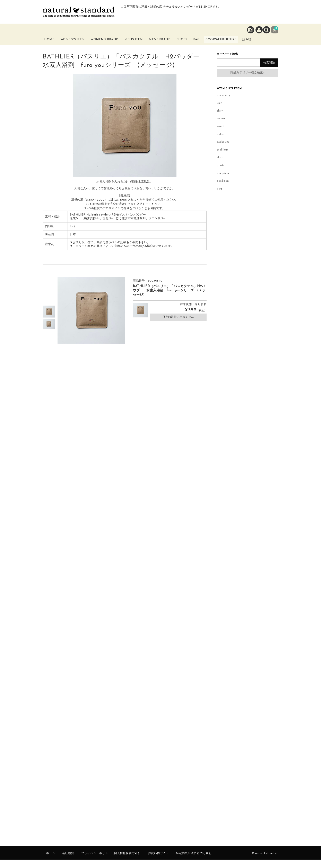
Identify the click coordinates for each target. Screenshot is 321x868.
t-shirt (221, 127)
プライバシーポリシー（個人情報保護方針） (111, 862)
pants (221, 174)
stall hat (223, 158)
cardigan (223, 189)
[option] (49, 320)
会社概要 (68, 862)
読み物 (270, 45)
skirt (220, 166)
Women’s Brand (111, 45)
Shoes (193, 42)
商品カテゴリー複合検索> (248, 81)
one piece (223, 182)
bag (219, 197)
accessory (224, 104)
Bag (211, 42)
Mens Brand (168, 45)
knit (219, 111)
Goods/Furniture (240, 42)
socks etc (223, 150)
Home (53, 42)
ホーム (51, 862)
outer (220, 143)
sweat (221, 135)
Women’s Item (78, 45)
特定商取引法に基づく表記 (194, 862)
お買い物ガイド (158, 862)
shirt (220, 119)
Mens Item (141, 45)
